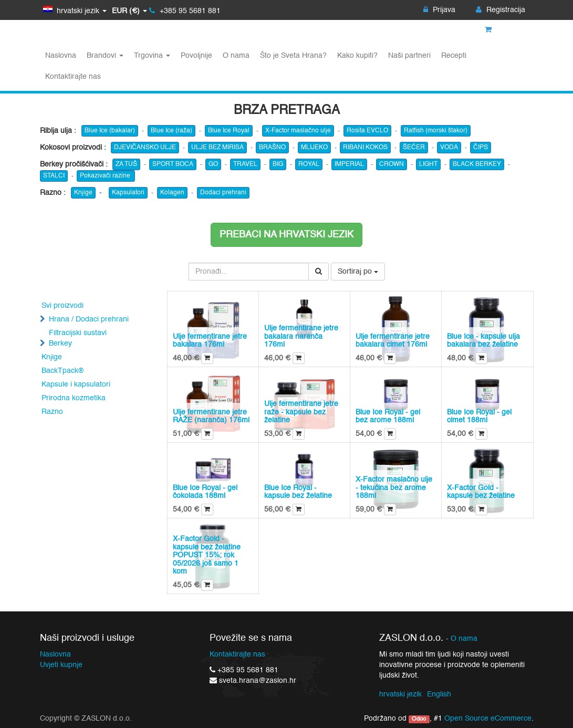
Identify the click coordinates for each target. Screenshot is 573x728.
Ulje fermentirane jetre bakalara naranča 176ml (301, 336)
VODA (449, 148)
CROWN (392, 164)
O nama (464, 639)
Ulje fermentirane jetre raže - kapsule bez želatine (301, 412)
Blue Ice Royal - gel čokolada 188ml (205, 492)
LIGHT (428, 164)
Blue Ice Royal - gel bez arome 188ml (388, 416)
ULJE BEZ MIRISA (217, 148)
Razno (52, 412)
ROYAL (309, 164)
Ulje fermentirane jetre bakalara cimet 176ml (393, 341)
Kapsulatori (128, 193)
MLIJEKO (314, 148)
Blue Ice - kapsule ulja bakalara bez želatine (483, 341)
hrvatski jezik (400, 694)
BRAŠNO (272, 148)
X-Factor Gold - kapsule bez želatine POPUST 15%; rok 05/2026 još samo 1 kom (207, 555)
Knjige (83, 193)
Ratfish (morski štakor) (436, 131)
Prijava (439, 10)
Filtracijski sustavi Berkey (78, 338)
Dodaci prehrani (223, 193)
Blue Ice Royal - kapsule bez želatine (298, 492)
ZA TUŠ (126, 164)
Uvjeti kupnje (61, 665)
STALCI (54, 176)
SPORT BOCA (173, 164)
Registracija (501, 10)
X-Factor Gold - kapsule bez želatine (481, 492)
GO (213, 164)
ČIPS (481, 148)
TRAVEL (245, 164)
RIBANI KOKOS (365, 148)
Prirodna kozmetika (74, 398)
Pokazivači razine (106, 176)
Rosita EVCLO (367, 131)
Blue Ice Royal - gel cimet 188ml (479, 416)
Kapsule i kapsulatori (76, 384)
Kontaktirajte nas (237, 654)
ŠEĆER (414, 148)
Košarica (505, 30)
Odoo (419, 719)
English (439, 694)
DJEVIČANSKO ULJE (145, 148)
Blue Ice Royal (229, 131)
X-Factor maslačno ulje (298, 131)
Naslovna (55, 654)
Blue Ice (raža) (171, 131)
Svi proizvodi (62, 306)
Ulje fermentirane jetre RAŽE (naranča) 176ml (211, 416)
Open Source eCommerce (488, 719)
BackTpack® (62, 371)
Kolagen (172, 193)
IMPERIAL (349, 164)
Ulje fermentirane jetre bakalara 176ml (210, 341)
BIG (278, 164)
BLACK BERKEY (477, 164)
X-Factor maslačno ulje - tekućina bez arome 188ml (394, 488)
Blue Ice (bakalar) (110, 131)
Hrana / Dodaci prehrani (89, 319)
